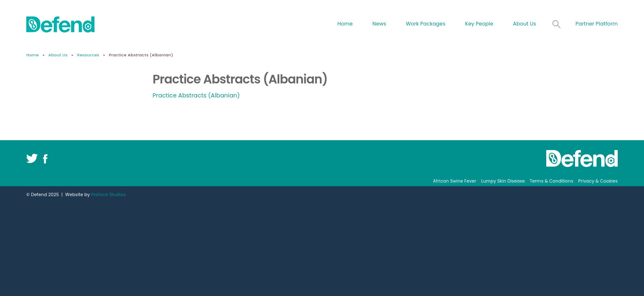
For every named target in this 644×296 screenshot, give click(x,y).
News (379, 24)
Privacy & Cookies (598, 181)
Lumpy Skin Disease (503, 181)
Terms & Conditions (552, 181)
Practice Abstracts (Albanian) (197, 95)
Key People (480, 24)
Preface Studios (108, 195)
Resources (88, 55)
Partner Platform (597, 24)
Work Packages (425, 24)
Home (345, 24)
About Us (524, 24)
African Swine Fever (454, 181)
